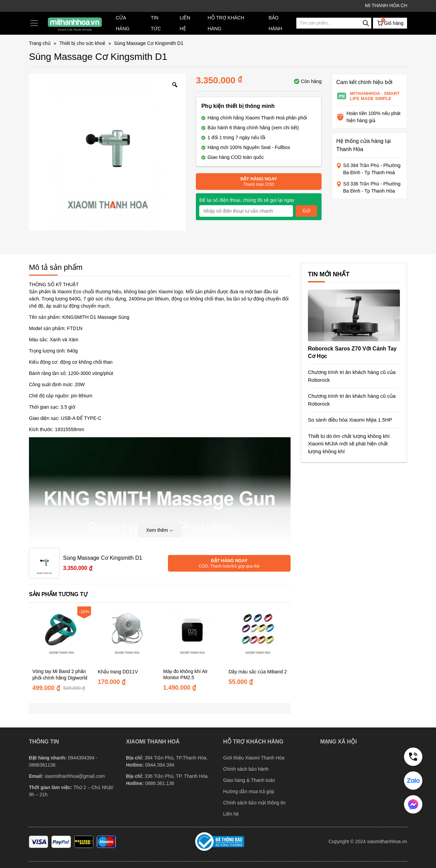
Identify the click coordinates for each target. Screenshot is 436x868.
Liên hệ (185, 23)
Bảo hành (276, 23)
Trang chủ (40, 43)
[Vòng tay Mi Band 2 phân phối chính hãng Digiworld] (62, 635)
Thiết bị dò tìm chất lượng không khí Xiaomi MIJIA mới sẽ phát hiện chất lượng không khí (349, 444)
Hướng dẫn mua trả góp (249, 791)
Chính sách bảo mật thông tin (254, 803)
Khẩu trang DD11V (118, 672)
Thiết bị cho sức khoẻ (82, 43)
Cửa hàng (123, 23)
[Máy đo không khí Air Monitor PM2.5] (192, 635)
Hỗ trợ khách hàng (226, 23)
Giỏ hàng (390, 22)
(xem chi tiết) (285, 128)
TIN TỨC (156, 23)
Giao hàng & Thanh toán (249, 780)
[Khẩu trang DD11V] (127, 635)
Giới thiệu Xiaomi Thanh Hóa (254, 758)
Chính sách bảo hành (246, 769)
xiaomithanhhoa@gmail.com (75, 776)
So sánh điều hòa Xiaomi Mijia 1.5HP (350, 420)
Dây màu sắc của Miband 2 (258, 672)
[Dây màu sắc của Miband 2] (258, 635)
